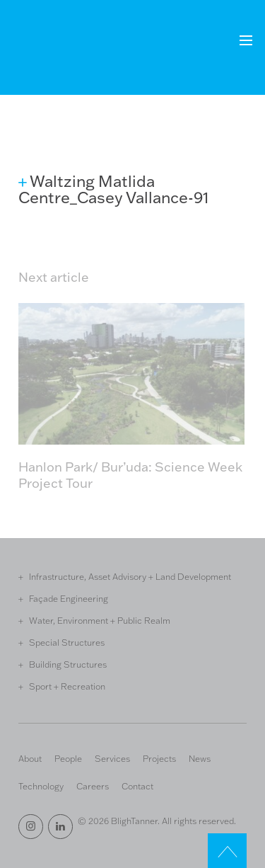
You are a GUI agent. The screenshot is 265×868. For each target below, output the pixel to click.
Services (112, 758)
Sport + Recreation (67, 686)
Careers (93, 786)
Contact (137, 786)
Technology (41, 786)
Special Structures (67, 642)
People (68, 758)
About (30, 758)
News (200, 758)
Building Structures (68, 664)
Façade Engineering (69, 598)
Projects (159, 758)
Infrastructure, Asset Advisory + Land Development (130, 576)
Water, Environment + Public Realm (100, 620)
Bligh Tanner (70, 49)
